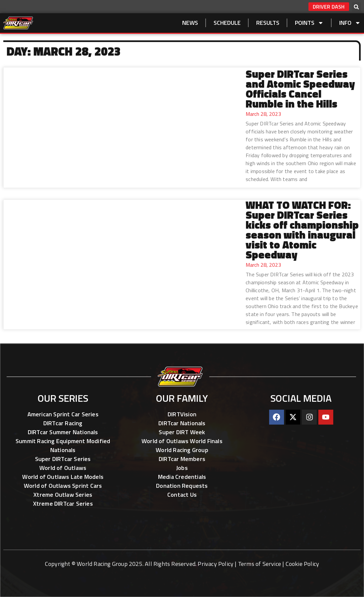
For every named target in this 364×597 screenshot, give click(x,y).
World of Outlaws (63, 468)
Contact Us (182, 495)
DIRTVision (182, 414)
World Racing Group (182, 450)
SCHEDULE (227, 23)
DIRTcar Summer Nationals (63, 432)
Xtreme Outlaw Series (63, 495)
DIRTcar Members (182, 459)
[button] (356, 7)
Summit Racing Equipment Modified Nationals (63, 445)
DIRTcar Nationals (182, 423)
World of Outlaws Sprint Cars (63, 486)
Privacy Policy (216, 564)
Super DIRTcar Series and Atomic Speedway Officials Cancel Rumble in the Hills (300, 89)
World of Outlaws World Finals (182, 441)
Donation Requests (182, 486)
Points (309, 23)
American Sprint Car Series (63, 414)
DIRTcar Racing (63, 423)
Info (350, 23)
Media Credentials (182, 477)
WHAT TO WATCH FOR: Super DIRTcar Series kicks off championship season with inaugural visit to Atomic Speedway (302, 230)
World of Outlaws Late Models (63, 477)
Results (268, 23)
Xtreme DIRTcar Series (63, 504)
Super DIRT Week (182, 432)
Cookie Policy (303, 564)
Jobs (182, 468)
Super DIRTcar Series (63, 459)
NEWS (190, 23)
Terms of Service (260, 564)
